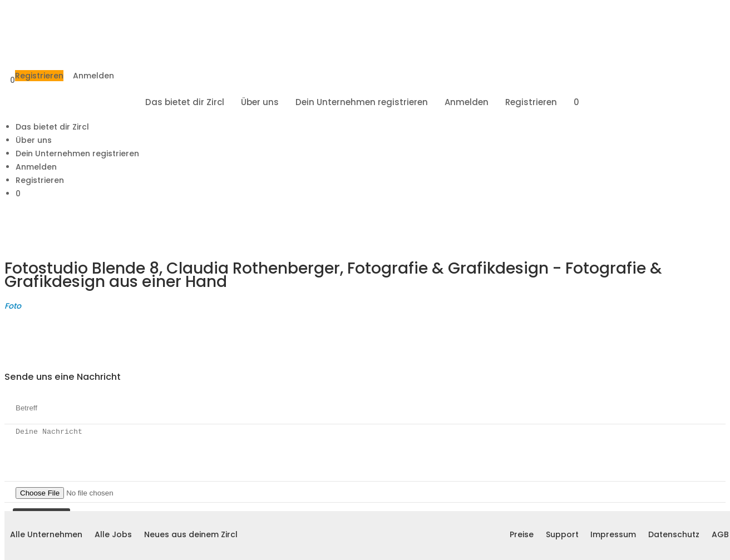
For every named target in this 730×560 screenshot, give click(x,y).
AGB (720, 534)
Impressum (613, 534)
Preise (522, 534)
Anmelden (93, 76)
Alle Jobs (113, 534)
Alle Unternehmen (46, 534)
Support (562, 534)
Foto (13, 306)
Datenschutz (674, 534)
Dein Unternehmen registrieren (362, 102)
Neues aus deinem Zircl (191, 534)
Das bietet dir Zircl (185, 102)
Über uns (260, 102)
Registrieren (39, 76)
